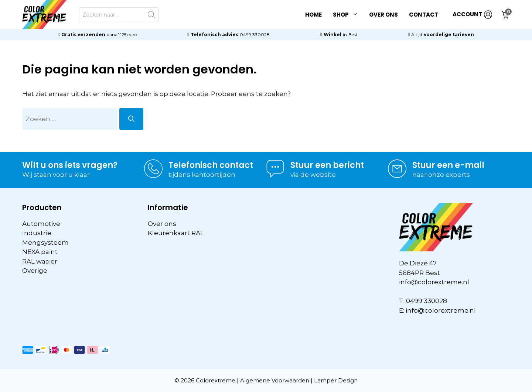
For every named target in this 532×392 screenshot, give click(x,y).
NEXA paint (40, 252)
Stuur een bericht (327, 165)
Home (313, 15)
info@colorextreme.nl (434, 282)
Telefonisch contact (211, 165)
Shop (348, 15)
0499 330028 (255, 35)
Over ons (383, 15)
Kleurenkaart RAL (176, 233)
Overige (35, 271)
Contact (424, 15)
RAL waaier (40, 261)
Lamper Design (336, 380)
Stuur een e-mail (448, 165)
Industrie (37, 233)
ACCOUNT (472, 15)
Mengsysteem (45, 243)
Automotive (41, 224)
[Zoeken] (131, 119)
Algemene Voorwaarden (275, 380)
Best (353, 35)
